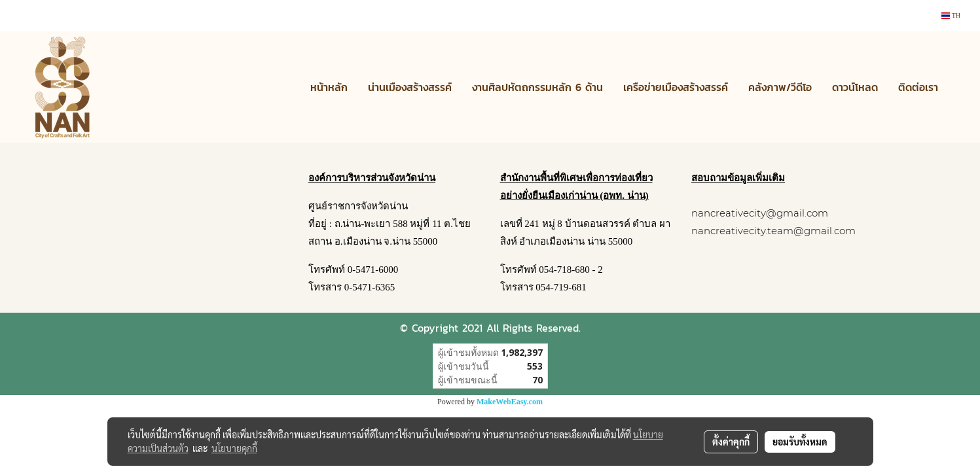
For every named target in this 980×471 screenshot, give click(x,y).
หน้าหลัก (329, 87)
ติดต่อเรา (918, 87)
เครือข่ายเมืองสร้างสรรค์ (676, 87)
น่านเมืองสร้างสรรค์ (410, 87)
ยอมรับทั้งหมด (800, 442)
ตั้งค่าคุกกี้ (731, 442)
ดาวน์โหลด (855, 87)
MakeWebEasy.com (510, 402)
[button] (960, 87)
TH (951, 15)
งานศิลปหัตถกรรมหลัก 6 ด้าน (537, 87)
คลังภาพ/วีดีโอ (780, 87)
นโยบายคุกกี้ (234, 448)
